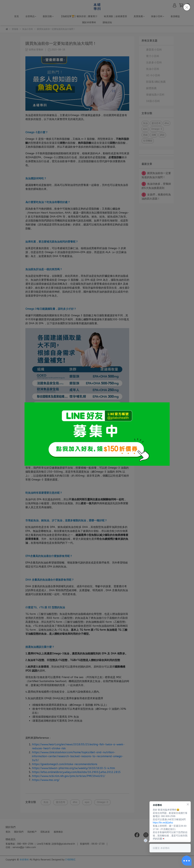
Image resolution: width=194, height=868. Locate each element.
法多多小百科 (154, 62)
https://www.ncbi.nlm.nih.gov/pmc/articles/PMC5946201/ (69, 776)
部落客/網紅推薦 (156, 82)
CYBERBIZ (70, 860)
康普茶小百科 (154, 50)
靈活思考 (60, 802)
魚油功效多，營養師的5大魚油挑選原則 (156, 186)
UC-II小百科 (153, 75)
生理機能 (148, 141)
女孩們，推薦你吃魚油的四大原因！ (156, 196)
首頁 (16, 16)
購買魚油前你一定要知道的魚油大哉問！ (156, 175)
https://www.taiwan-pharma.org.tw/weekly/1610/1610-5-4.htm (73, 768)
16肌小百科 (153, 101)
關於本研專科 (89, 22)
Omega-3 (102, 802)
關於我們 (19, 832)
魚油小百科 (153, 69)
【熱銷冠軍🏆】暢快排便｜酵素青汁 (79, 16)
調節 (162, 135)
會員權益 (175, 16)
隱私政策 (45, 832)
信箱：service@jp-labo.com (21, 847)
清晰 (154, 135)
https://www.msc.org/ (46, 780)
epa (87, 802)
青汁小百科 (153, 56)
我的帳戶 (32, 832)
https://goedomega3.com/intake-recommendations (65, 764)
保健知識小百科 (155, 95)
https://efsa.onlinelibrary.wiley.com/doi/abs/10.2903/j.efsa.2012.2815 (76, 772)
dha (75, 802)
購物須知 (107, 22)
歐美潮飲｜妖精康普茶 (116, 16)
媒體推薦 (151, 88)
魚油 (46, 802)
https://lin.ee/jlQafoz (163, 823)
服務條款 (58, 832)
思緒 (145, 135)
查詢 (8, 832)
